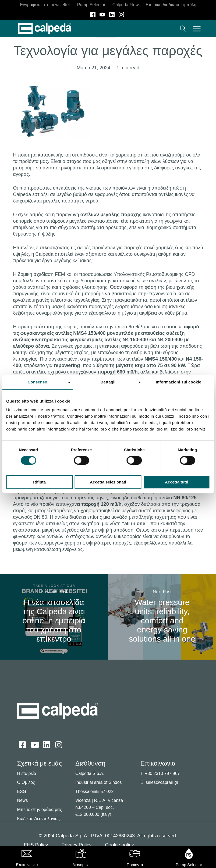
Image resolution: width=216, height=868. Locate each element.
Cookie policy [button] (119, 845)
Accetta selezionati (108, 482)
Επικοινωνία (27, 865)
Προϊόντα (135, 865)
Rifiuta (39, 482)
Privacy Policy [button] (76, 845)
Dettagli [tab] (108, 382)
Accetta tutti (177, 482)
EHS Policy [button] (36, 845)
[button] (197, 29)
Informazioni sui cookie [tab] (178, 382)
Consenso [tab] (38, 382)
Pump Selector (189, 865)
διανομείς (81, 865)
